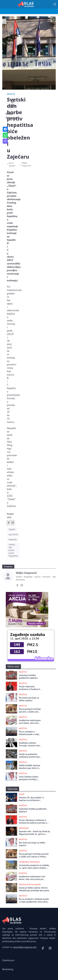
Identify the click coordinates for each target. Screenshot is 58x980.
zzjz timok (13, 534)
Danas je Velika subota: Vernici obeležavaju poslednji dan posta (34, 889)
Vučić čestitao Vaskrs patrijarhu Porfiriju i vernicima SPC (29, 778)
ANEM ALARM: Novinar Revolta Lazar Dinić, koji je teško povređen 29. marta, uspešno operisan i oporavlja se (30, 767)
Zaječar (12, 529)
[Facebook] (17, 586)
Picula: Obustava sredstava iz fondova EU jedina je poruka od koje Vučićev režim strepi (30, 688)
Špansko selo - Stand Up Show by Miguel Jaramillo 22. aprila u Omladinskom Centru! (34, 833)
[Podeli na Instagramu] (13, 523)
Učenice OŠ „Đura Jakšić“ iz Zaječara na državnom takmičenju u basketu (31, 799)
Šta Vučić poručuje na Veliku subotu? (29, 699)
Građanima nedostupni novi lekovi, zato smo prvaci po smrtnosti (30, 722)
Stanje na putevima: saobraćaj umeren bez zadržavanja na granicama (29, 756)
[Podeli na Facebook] (8, 523)
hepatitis (13, 539)
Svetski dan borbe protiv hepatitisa (13, 550)
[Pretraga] (55, 4)
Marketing (8, 969)
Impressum (8, 960)
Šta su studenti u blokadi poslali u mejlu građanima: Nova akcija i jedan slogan (30, 733)
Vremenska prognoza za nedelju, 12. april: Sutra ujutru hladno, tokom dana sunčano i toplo (34, 867)
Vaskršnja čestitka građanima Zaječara (28, 677)
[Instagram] (22, 586)
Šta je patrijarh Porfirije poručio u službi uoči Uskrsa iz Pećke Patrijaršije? (30, 710)
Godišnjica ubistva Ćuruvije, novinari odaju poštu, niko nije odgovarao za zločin (30, 744)
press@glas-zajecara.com (25, 947)
